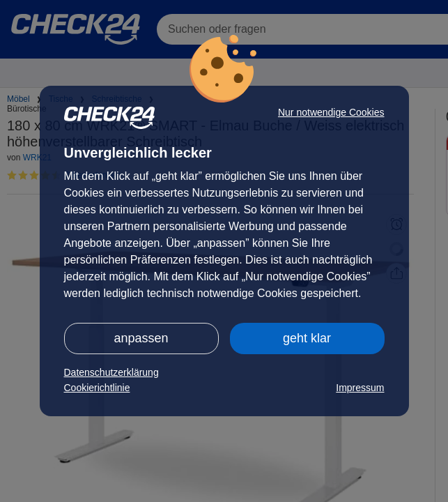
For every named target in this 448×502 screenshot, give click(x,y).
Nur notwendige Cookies (331, 112)
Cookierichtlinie (97, 388)
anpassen (141, 338)
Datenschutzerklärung (111, 372)
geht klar (307, 338)
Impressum (360, 388)
